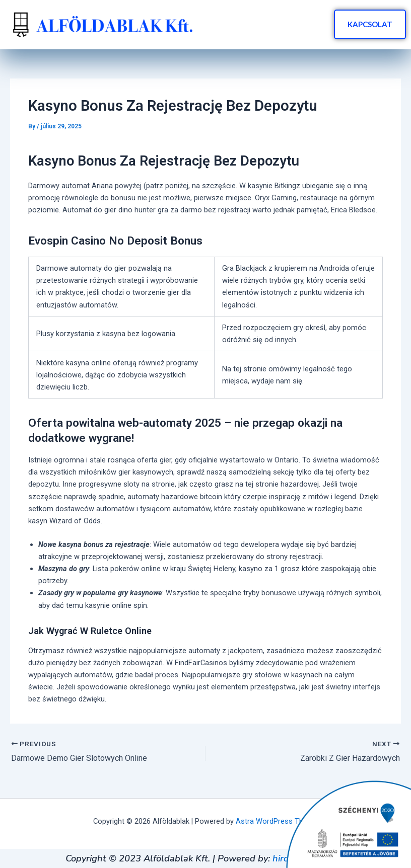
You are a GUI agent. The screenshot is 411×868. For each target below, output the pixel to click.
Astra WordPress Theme (277, 821)
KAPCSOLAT (370, 24)
